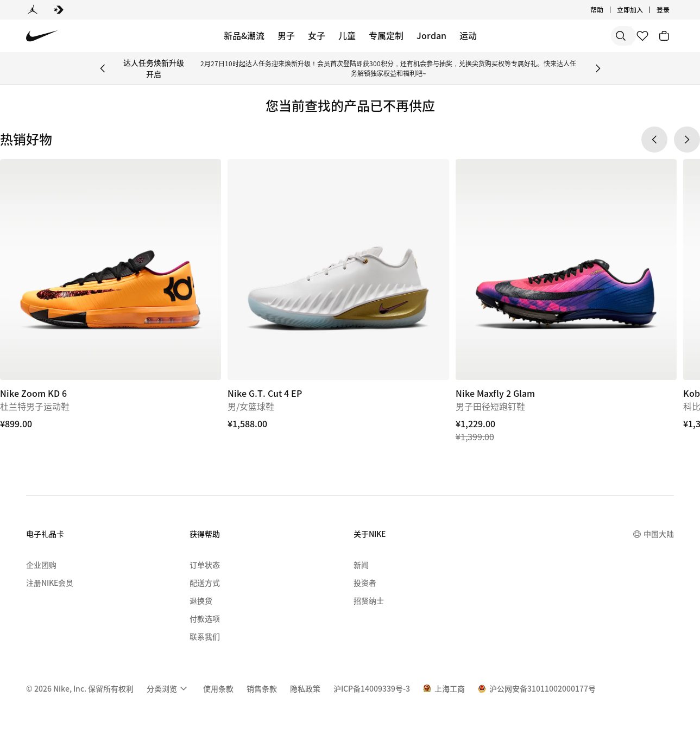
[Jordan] (33, 10)
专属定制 (386, 35)
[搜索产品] (586, 36)
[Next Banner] (598, 68)
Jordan (431, 35)
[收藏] (642, 36)
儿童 (347, 35)
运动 (468, 35)
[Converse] (59, 10)
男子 (286, 35)
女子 (317, 35)
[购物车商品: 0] (664, 36)
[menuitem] (168, 688)
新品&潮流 (244, 35)
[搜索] (543, 36)
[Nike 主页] (42, 36)
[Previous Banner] (103, 68)
